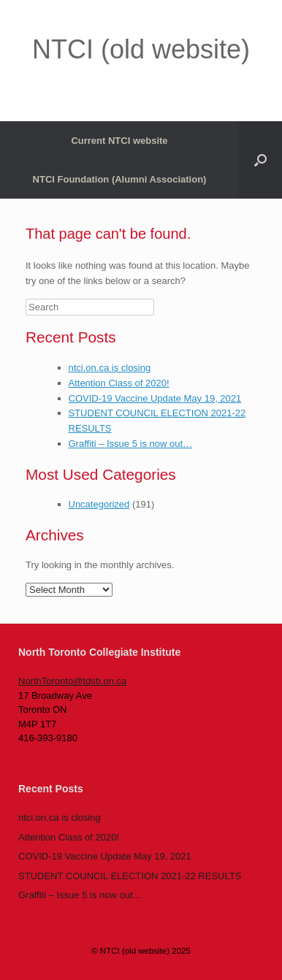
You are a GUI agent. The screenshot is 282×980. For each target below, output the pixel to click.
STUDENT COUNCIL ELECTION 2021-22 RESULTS (130, 876)
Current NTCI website (119, 141)
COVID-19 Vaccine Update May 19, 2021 (155, 398)
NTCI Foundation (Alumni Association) (120, 179)
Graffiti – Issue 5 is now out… (131, 444)
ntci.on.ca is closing (110, 368)
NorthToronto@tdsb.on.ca (72, 681)
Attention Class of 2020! (119, 383)
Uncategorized (99, 504)
